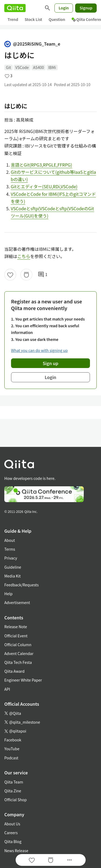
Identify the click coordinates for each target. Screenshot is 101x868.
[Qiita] (15, 8)
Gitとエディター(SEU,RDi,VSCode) (44, 186)
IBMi (52, 67)
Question (57, 19)
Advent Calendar (19, 653)
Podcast (11, 758)
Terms (10, 549)
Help (8, 594)
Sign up (51, 363)
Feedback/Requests (22, 585)
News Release (16, 851)
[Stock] (26, 275)
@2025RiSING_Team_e (32, 44)
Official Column (18, 645)
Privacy (11, 558)
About (10, 540)
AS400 (39, 67)
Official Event (16, 636)
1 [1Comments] (43, 275)
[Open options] (69, 860)
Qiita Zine (13, 791)
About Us (12, 824)
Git (8, 67)
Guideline (13, 567)
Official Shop (15, 800)
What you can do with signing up (39, 350)
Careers (11, 833)
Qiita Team (14, 782)
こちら (24, 256)
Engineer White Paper (23, 680)
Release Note (16, 627)
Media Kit (13, 576)
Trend (13, 19)
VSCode (22, 67)
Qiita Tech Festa (18, 662)
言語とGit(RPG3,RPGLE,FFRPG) (41, 165)
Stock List (33, 19)
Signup (86, 8)
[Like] (10, 275)
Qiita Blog (13, 841)
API (7, 689)
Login (64, 8)
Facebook (13, 740)
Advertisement (17, 602)
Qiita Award (14, 671)
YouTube (12, 749)
